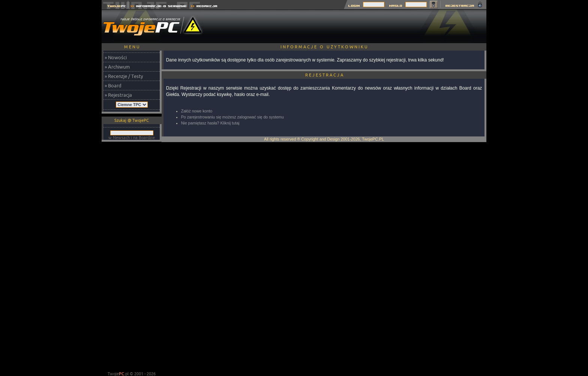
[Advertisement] (350, 26)
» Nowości (116, 57)
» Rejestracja (118, 95)
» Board (113, 85)
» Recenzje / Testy (124, 76)
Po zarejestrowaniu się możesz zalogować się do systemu (232, 117)
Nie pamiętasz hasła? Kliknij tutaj (210, 123)
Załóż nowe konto (197, 111)
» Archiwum (117, 67)
